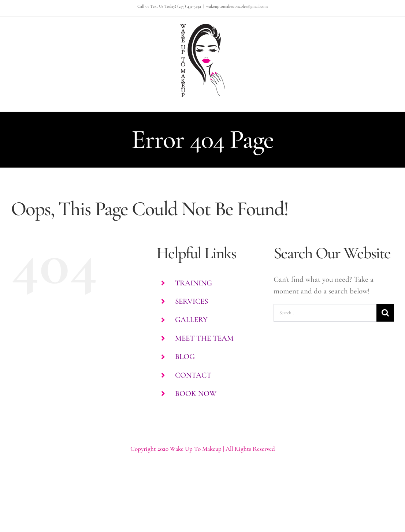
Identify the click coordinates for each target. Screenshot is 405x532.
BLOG (185, 357)
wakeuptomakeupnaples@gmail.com (237, 6)
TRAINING (194, 283)
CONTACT (193, 375)
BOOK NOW (196, 394)
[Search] (385, 313)
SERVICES (192, 301)
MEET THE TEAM (204, 338)
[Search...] (325, 313)
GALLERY (191, 320)
